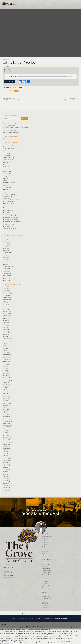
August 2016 (6, 491)
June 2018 (6, 452)
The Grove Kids (46, 577)
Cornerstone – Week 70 (9, 125)
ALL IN (5, 150)
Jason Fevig (6, 257)
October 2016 (7, 487)
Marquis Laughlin (8, 266)
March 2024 (6, 331)
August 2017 (6, 469)
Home (4, 59)
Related (17, 91)
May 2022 (6, 370)
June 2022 (6, 368)
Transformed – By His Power (11, 219)
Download (9, 82)
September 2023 (7, 342)
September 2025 (7, 299)
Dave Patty (6, 249)
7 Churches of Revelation (10, 148)
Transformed (6, 212)
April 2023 (6, 351)
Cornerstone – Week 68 (9, 131)
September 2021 (7, 384)
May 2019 (5, 432)
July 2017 (5, 471)
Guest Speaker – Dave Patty (11, 132)
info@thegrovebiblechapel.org (10, 573)
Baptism (44, 588)
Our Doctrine (46, 543)
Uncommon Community (10, 228)
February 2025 (7, 312)
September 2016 (7, 489)
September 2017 (7, 468)
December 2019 (7, 420)
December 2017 (7, 462)
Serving (44, 590)
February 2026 (7, 290)
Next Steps (45, 584)
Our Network (46, 551)
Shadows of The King (9, 203)
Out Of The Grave (8, 196)
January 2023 (7, 356)
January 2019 (7, 439)
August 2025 (6, 301)
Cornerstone (6, 161)
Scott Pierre (14, 72)
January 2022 (7, 377)
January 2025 (7, 313)
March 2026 (6, 289)
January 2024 (7, 335)
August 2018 (6, 448)
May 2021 (5, 391)
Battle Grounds (7, 156)
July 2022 (5, 367)
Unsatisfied (6, 232)
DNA (4, 164)
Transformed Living (8, 226)
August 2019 (6, 427)
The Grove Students (48, 575)
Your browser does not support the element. (41, 76)
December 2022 (7, 358)
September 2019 (7, 425)
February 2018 (7, 459)
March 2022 (6, 374)
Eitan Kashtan (7, 256)
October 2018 (7, 445)
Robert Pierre (6, 272)
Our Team (45, 547)
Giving (44, 592)
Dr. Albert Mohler (8, 252)
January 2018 (7, 461)
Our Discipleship (47, 549)
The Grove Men (46, 568)
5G (3, 147)
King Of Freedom (8, 187)
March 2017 (6, 478)
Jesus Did (5, 179)
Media (44, 553)
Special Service (7, 207)
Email (26, 613)
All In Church (6, 152)
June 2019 (6, 430)
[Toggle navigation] (78, 4)
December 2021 (7, 379)
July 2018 (5, 450)
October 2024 (7, 319)
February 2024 (7, 333)
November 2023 (7, 338)
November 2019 (7, 422)
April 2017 (6, 476)
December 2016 (7, 484)
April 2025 (6, 308)
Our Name (45, 538)
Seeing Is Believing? (8, 202)
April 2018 (6, 455)
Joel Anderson (7, 259)
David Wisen (6, 250)
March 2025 (6, 310)
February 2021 (7, 397)
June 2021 (6, 390)
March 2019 (6, 436)
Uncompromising (8, 230)
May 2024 (6, 328)
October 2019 (7, 423)
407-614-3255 (6, 571)
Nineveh (5, 191)
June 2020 (6, 409)
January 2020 (7, 418)
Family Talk (6, 166)
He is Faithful (6, 173)
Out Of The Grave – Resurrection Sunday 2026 (16, 127)
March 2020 (6, 414)
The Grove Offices (8, 575)
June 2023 (6, 347)
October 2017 (7, 466)
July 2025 (5, 303)
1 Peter (10, 70)
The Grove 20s (46, 573)
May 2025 (5, 306)
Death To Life (6, 163)
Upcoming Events (47, 599)
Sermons (10, 59)
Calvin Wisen (6, 243)
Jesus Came (6, 177)
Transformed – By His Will (10, 223)
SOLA (4, 205)
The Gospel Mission (8, 210)
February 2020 (7, 416)
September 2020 (8, 406)
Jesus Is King (6, 184)
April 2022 (6, 372)
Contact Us (45, 555)
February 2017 (7, 480)
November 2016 (7, 485)
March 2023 (6, 352)
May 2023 (6, 349)
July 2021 (5, 388)
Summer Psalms (7, 209)
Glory (4, 139)
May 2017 (5, 475)
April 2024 (6, 329)
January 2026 (7, 292)
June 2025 (6, 304)
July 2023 (5, 345)
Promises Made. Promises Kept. (11, 200)
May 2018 (5, 453)
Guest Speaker (7, 171)
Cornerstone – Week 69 (9, 129)
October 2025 (7, 297)
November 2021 (7, 381)
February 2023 (7, 354)
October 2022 (7, 361)
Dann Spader (6, 247)
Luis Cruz (5, 265)
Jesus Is (5, 180)
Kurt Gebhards (7, 263)
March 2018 (6, 457)
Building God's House (9, 157)
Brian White (6, 240)
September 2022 (7, 363)
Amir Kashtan (7, 238)
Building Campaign (48, 536)
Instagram (36, 613)
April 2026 (6, 287)
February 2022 (7, 375)
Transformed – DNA (8, 225)
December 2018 (7, 441)
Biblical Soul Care (47, 562)
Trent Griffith (6, 281)
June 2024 (6, 326)
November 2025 (7, 296)
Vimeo (58, 613)
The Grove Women (47, 571)
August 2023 (6, 343)
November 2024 (7, 317)
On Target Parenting (9, 195)
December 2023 (7, 336)
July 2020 (6, 407)
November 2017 (7, 464)
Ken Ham (5, 261)
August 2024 (6, 322)
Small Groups (46, 564)
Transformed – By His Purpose (11, 221)
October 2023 (7, 340)
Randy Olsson (7, 268)
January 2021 (7, 398)
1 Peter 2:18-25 (9, 91)
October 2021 (7, 382)
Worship (44, 566)
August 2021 (6, 386)
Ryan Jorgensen (7, 273)
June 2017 (6, 473)
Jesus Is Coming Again (9, 182)
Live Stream (45, 605)
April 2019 (6, 434)
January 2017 (7, 482)
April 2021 (6, 393)
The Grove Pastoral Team (10, 279)
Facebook (47, 613)
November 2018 (7, 443)
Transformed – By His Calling (11, 214)
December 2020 (7, 400)
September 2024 (7, 320)
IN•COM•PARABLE (8, 175)
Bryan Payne (6, 242)
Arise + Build (6, 154)
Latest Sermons (46, 607)
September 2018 (7, 446)
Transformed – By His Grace (11, 216)
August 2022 (6, 365)
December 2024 (7, 315)
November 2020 (7, 402)
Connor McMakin (8, 245)
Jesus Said (5, 186)
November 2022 (7, 359)
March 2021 (6, 395)
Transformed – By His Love (10, 218)
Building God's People (9, 159)
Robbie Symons (7, 270)
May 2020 (6, 411)
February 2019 (7, 437)
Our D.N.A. (45, 541)
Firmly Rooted (7, 168)
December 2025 (7, 294)
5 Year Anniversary (8, 145)
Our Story (45, 545)
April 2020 (6, 413)
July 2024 (6, 324)
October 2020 (7, 404)
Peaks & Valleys (7, 198)
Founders (5, 170)
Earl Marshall (6, 254)
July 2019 (5, 429)
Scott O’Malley (7, 275)
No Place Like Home (8, 193)
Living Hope (6, 189)
